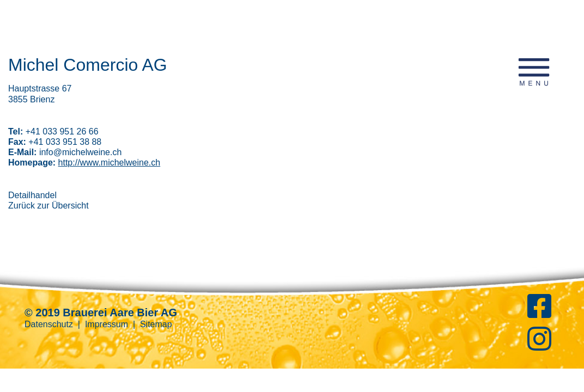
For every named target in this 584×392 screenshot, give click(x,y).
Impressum (107, 324)
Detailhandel (32, 195)
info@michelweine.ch (80, 152)
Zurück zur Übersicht (48, 206)
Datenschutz (49, 324)
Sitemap (156, 324)
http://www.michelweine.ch (109, 163)
